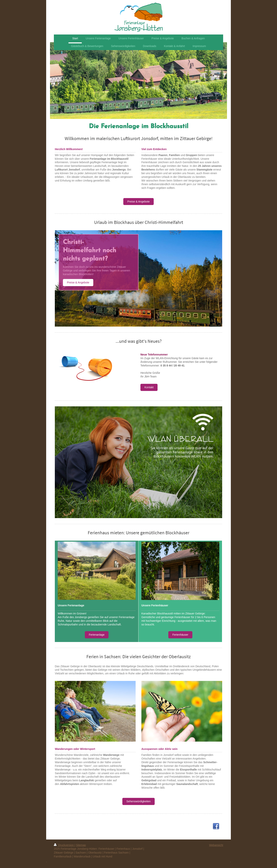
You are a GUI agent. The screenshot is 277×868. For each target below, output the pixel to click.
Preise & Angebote (138, 202)
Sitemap (81, 845)
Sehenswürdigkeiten (138, 801)
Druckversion (64, 845)
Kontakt (149, 387)
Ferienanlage (97, 635)
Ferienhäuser (180, 635)
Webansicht (216, 845)
